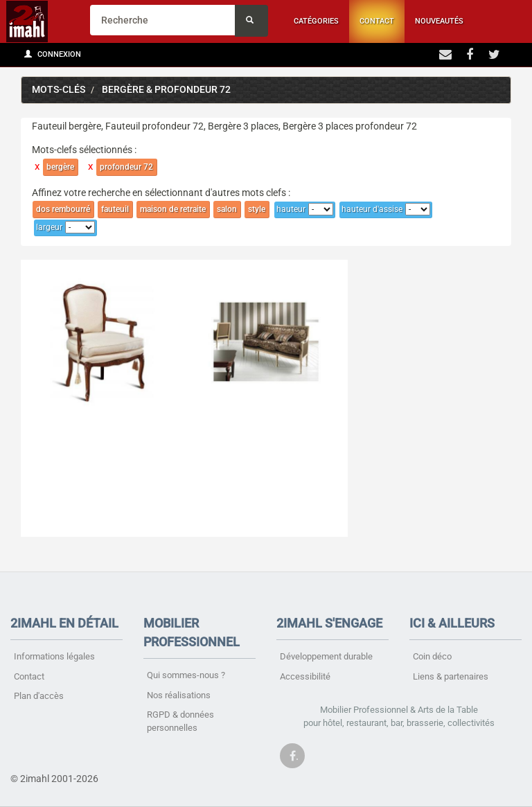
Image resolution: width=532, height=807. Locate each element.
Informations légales (54, 656)
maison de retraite (173, 209)
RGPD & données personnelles (180, 721)
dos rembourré (63, 209)
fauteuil (115, 209)
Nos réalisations (179, 695)
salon (227, 209)
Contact (377, 21)
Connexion (53, 54)
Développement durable (326, 656)
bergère (60, 167)
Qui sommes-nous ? (186, 675)
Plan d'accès (39, 696)
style (257, 209)
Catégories (316, 21)
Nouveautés (439, 21)
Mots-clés (59, 90)
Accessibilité (305, 676)
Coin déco (432, 656)
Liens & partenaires (451, 676)
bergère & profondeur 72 (166, 90)
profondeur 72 (126, 167)
